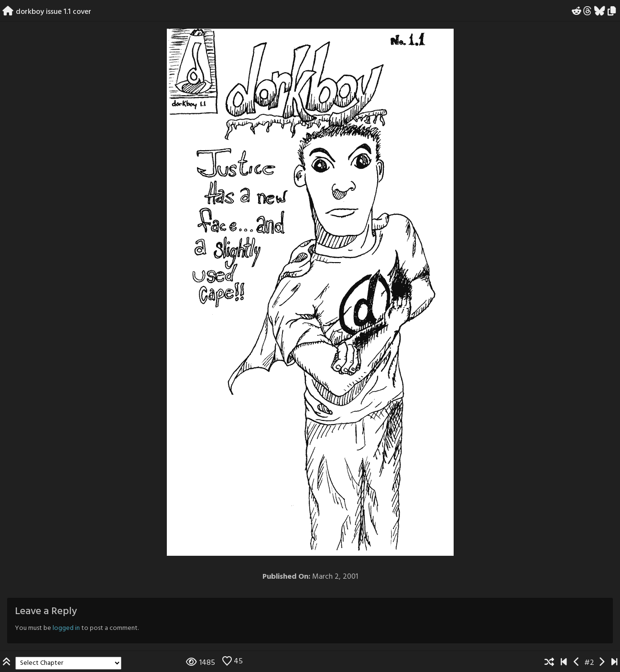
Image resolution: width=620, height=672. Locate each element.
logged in (66, 628)
